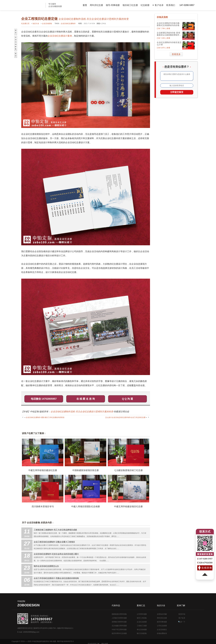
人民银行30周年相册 (119, 618)
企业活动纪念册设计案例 (60, 36)
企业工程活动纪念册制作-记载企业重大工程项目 (54, 542)
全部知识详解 (162, 614)
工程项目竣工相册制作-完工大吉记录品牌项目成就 (55, 530)
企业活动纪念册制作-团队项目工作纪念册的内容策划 (45, 417)
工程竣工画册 (142, 626)
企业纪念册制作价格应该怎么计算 (169, 43)
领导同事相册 (162, 622)
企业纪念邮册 (142, 622)
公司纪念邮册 (162, 626)
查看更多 (176, 54)
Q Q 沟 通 (127, 399)
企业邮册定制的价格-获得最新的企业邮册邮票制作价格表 (169, 34)
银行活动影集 (142, 633)
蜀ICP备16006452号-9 (65, 641)
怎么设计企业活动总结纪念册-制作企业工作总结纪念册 (125, 417)
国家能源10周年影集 (119, 614)
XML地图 (53, 641)
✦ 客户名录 (158, 5)
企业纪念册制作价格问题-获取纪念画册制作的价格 (169, 24)
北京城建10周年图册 (119, 626)
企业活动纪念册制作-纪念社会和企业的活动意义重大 (56, 554)
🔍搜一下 (182, 622)
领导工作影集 (142, 618)
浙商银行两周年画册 (119, 622)
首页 (85, 5)
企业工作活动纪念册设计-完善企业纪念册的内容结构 (56, 578)
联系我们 (171, 5)
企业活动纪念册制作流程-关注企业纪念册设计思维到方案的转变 (82, 412)
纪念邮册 (145, 5)
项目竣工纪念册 (130, 5)
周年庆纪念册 (96, 5)
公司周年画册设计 (32, 5)
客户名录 (182, 618)
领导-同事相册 (113, 5)
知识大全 (36, 24)
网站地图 (201, 641)
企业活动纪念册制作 (68, 24)
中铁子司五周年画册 (119, 630)
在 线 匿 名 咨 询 (86, 399)
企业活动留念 (162, 630)
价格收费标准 (162, 633)
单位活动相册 (142, 630)
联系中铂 (182, 614)
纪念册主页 (25, 24)
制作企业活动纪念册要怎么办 (46, 566)
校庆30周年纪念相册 (119, 633)
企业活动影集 (47, 24)
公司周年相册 (142, 614)
